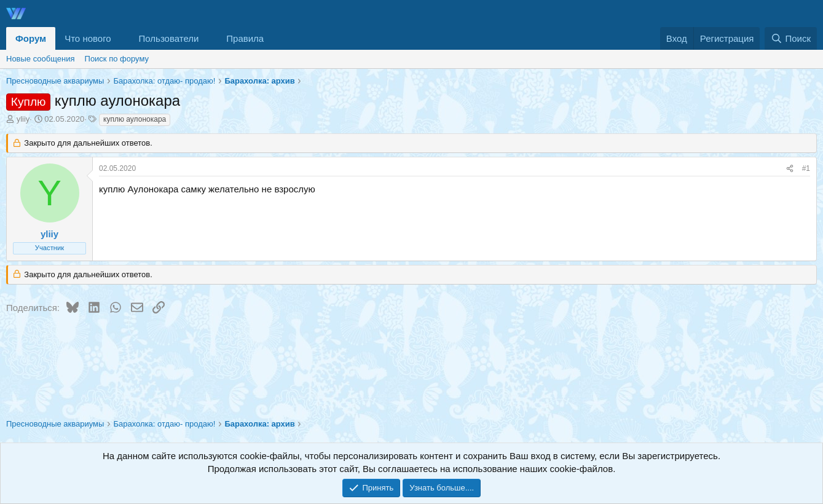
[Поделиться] (790, 169)
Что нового (88, 38)
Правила (245, 38)
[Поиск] (791, 38)
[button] (121, 38)
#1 (806, 168)
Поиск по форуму (117, 59)
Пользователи (169, 38)
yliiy (23, 119)
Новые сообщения (41, 59)
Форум (31, 38)
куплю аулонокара (135, 119)
